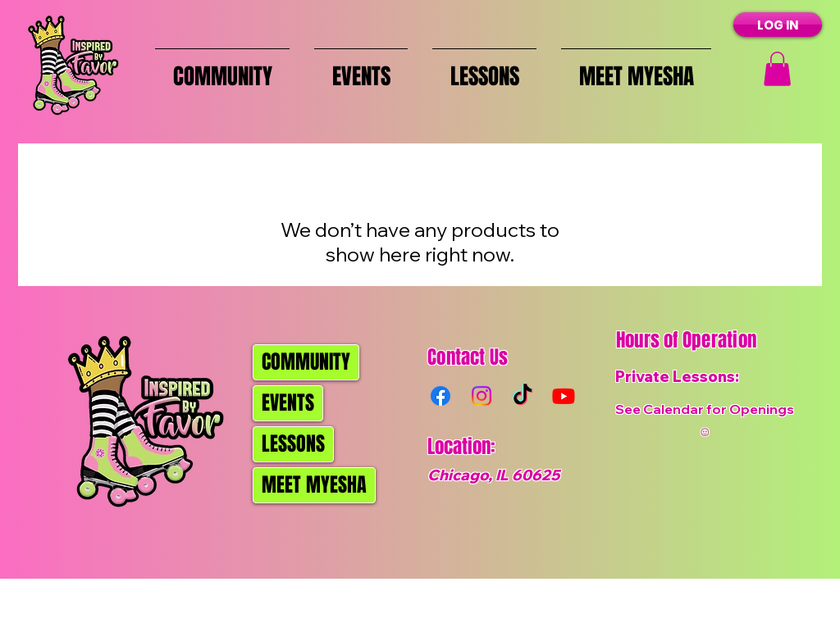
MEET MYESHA (314, 485)
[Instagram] (482, 396)
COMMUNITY (306, 362)
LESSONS (293, 444)
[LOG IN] (778, 25)
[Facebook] (441, 396)
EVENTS (288, 403)
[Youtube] (564, 396)
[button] (777, 69)
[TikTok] (523, 396)
